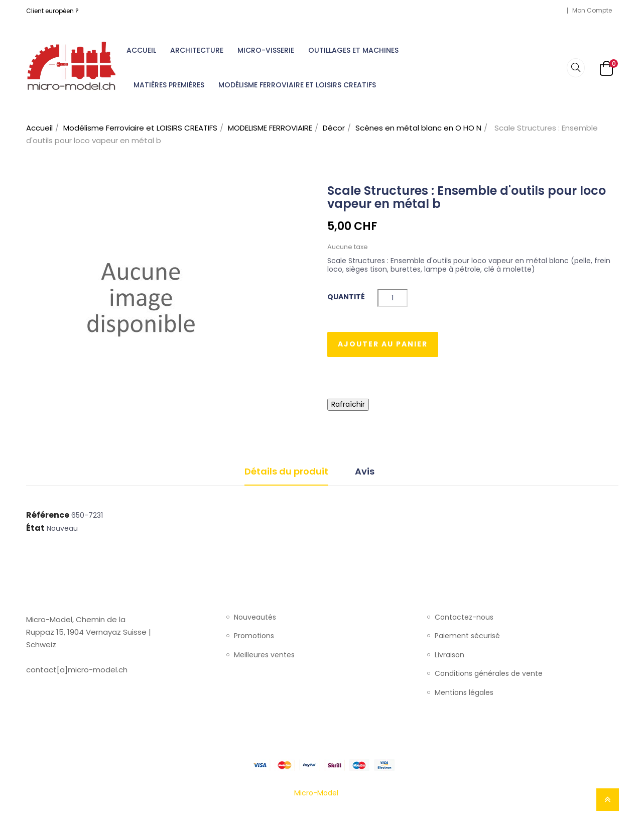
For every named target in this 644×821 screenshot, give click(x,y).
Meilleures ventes (264, 655)
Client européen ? (52, 11)
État (35, 528)
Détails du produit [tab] (286, 471)
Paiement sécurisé (467, 636)
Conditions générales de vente (489, 674)
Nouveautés (255, 618)
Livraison (449, 655)
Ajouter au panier (383, 344)
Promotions (254, 636)
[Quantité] (393, 298)
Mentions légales (464, 693)
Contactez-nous (464, 618)
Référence (48, 515)
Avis (365, 471)
